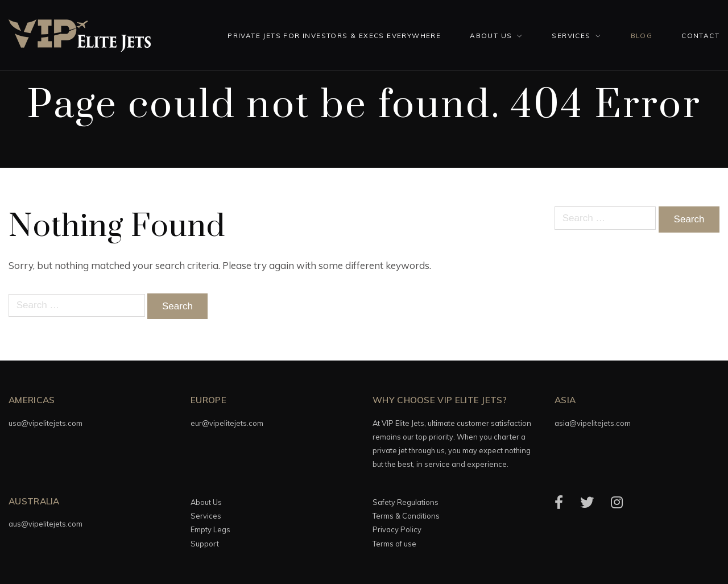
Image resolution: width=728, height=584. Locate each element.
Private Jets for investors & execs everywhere (334, 36)
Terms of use (394, 544)
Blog (642, 36)
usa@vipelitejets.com (45, 423)
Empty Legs (210, 529)
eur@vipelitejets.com (227, 423)
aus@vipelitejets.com (45, 524)
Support (205, 544)
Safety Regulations (406, 502)
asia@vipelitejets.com (593, 423)
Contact (700, 36)
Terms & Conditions (406, 516)
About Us (491, 36)
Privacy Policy (397, 529)
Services (571, 36)
